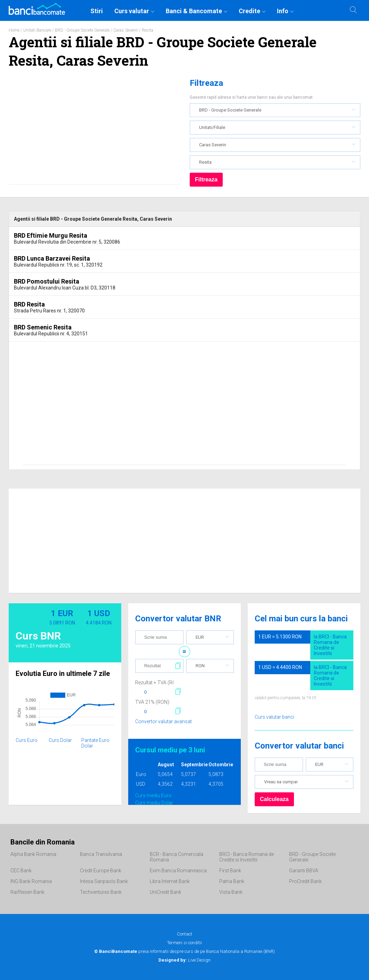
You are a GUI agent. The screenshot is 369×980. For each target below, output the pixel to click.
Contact (184, 934)
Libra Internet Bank (170, 881)
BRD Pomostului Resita (47, 281)
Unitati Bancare (37, 30)
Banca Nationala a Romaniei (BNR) (240, 951)
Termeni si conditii (184, 943)
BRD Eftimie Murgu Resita (51, 235)
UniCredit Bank (166, 892)
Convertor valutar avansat (163, 721)
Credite (249, 11)
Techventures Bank (101, 892)
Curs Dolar (60, 740)
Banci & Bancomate (194, 11)
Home (14, 30)
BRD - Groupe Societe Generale (82, 30)
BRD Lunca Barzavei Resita (52, 258)
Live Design (184, 960)
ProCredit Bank (305, 881)
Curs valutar (132, 11)
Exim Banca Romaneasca (178, 871)
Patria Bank (232, 881)
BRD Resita (29, 304)
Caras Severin (126, 30)
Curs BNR (38, 636)
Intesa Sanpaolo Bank (104, 881)
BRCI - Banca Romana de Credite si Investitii (247, 857)
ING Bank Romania (31, 881)
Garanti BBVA (304, 871)
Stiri (97, 11)
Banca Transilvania (101, 854)
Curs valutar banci (274, 717)
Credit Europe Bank (101, 871)
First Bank (230, 871)
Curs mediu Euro (153, 795)
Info (283, 11)
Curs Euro (27, 740)
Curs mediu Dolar (154, 803)
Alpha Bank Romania (33, 854)
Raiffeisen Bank (27, 892)
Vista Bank (231, 892)
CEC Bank (21, 871)
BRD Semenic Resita (43, 327)
